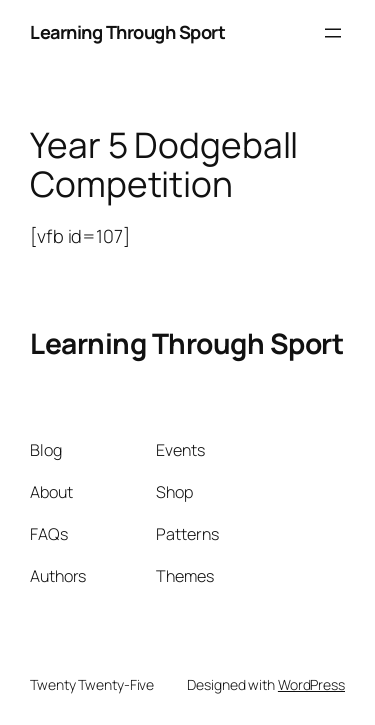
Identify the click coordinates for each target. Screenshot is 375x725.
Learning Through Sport (127, 32)
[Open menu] (333, 33)
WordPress (311, 684)
